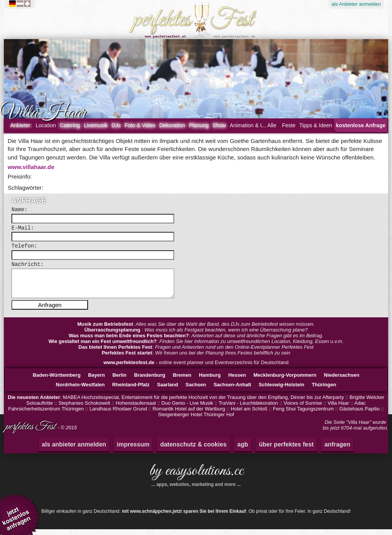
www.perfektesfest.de (129, 368)
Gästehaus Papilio (359, 414)
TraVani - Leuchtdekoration (248, 409)
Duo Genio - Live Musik (187, 409)
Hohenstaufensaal (136, 409)
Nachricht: (28, 264)
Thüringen (324, 390)
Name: (20, 210)
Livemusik (96, 125)
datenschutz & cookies (193, 450)
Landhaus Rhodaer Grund (118, 414)
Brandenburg (150, 381)
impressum (133, 450)
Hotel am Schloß (249, 414)
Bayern (96, 381)
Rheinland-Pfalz (131, 390)
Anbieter (356, 4)
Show (219, 125)
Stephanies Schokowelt (84, 409)
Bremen (182, 381)
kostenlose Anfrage (361, 125)
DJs (116, 125)
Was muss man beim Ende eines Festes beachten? (129, 341)
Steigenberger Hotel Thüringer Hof (196, 420)
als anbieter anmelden (74, 450)
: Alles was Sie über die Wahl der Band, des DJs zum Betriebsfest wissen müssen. (196, 330)
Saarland (167, 390)
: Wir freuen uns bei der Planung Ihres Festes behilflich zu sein (196, 359)
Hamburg (210, 381)
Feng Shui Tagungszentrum (303, 414)
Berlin (120, 381)
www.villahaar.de (31, 167)
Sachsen (196, 390)
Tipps (316, 125)
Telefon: (24, 246)
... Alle (269, 125)
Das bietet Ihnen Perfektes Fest (115, 353)
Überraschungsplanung (113, 336)
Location (46, 125)
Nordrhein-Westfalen (80, 390)
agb (243, 450)
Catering (70, 125)
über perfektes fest (286, 450)
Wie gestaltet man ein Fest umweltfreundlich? (103, 347)
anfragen (337, 450)
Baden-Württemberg (56, 381)
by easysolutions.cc (196, 479)
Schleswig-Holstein (282, 390)
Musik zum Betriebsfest (105, 330)
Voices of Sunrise (303, 409)
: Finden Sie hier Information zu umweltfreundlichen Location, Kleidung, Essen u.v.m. (196, 347)
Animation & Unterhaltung (260, 125)
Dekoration (172, 125)
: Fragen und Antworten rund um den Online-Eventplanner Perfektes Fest (196, 353)
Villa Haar (338, 409)
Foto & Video (140, 125)
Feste (289, 125)
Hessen (237, 381)
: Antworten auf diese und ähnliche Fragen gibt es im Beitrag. (196, 341)
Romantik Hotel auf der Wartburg (189, 414)
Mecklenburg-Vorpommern (285, 381)
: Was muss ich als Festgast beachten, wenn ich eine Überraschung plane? (196, 336)
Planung (199, 125)
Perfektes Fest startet (127, 359)
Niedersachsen (342, 381)
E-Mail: (23, 228)
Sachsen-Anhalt (232, 390)
